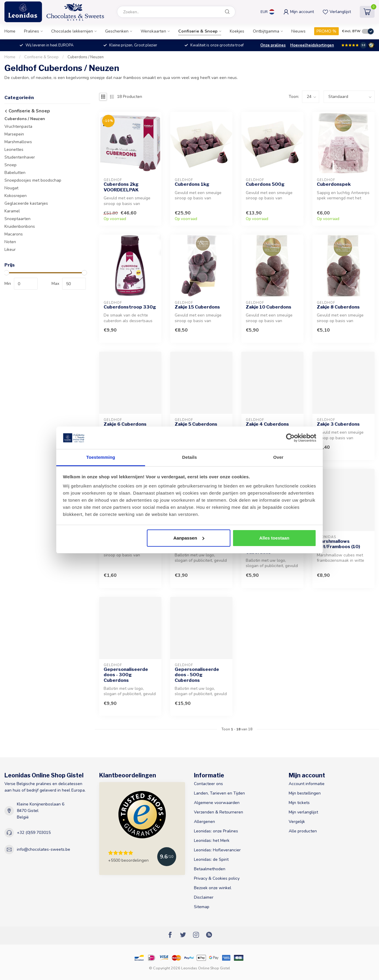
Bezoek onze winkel (213, 888)
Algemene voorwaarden (217, 803)
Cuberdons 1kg (192, 184)
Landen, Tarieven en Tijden (219, 793)
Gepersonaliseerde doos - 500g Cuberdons (197, 675)
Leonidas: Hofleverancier (217, 850)
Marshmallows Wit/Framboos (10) (338, 544)
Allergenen (204, 822)
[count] (311, 97)
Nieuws (298, 31)
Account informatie (307, 784)
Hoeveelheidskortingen (312, 45)
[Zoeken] (227, 12)
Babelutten (15, 173)
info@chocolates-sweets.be (44, 849)
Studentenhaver (20, 157)
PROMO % (326, 31)
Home (10, 31)
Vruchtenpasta (18, 126)
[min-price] (26, 284)
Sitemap (202, 907)
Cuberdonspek (334, 184)
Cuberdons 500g (265, 184)
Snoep (11, 165)
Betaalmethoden (210, 869)
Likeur (10, 250)
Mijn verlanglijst (303, 812)
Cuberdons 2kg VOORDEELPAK (121, 187)
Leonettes (14, 150)
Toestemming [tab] (101, 457)
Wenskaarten (153, 31)
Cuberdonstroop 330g (130, 307)
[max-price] (74, 284)
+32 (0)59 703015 (34, 833)
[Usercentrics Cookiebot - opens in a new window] (290, 438)
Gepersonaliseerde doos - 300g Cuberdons (126, 675)
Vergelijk (297, 822)
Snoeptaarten (17, 219)
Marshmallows (18, 142)
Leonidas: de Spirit (211, 859)
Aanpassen (189, 538)
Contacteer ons (208, 784)
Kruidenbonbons (20, 226)
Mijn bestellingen (305, 793)
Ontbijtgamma (266, 31)
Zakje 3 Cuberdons (338, 424)
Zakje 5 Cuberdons (196, 424)
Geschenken (117, 31)
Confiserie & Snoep (198, 31)
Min (8, 284)
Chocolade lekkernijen (72, 31)
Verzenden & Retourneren (219, 812)
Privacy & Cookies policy (217, 878)
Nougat (11, 188)
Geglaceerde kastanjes (26, 203)
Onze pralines (273, 45)
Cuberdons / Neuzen (86, 57)
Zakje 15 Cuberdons (197, 307)
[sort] (349, 97)
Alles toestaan (274, 538)
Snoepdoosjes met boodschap (33, 180)
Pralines (32, 31)
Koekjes (237, 31)
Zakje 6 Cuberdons (125, 424)
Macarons (14, 234)
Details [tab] (189, 457)
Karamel (12, 211)
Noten (10, 242)
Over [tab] (278, 457)
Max (55, 284)
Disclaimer (204, 897)
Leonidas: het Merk (212, 841)
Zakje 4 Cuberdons (267, 424)
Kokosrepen (16, 196)
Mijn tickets (299, 803)
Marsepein (14, 134)
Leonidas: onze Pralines (216, 831)
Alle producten (303, 831)
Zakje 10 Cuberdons (269, 307)
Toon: (294, 97)
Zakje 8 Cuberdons (338, 307)
